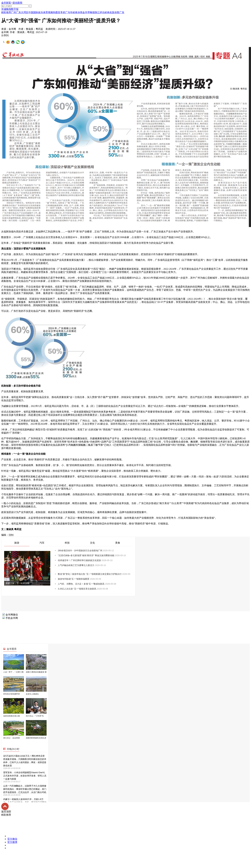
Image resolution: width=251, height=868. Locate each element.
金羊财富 (6, 3)
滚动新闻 (17, 3)
